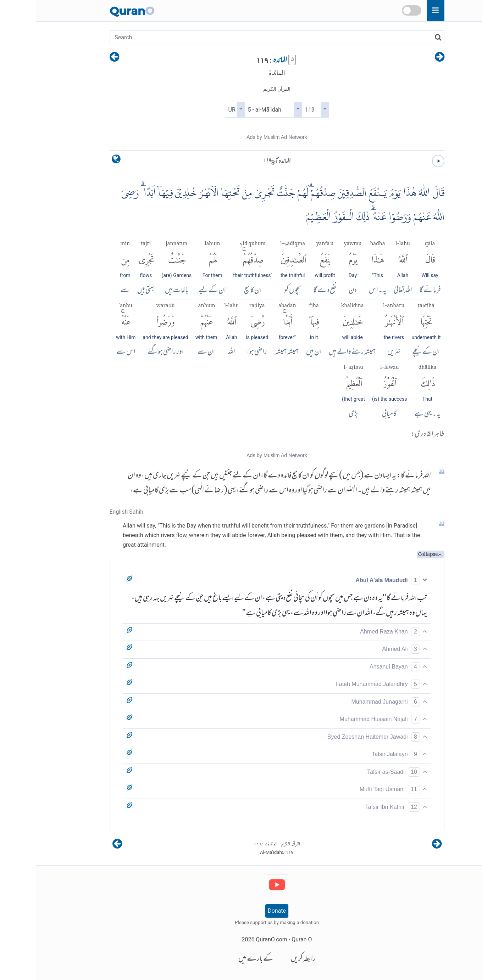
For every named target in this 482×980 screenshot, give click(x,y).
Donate (241, 911)
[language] (80, 161)
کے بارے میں (220, 959)
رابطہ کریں (267, 959)
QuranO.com (236, 939)
